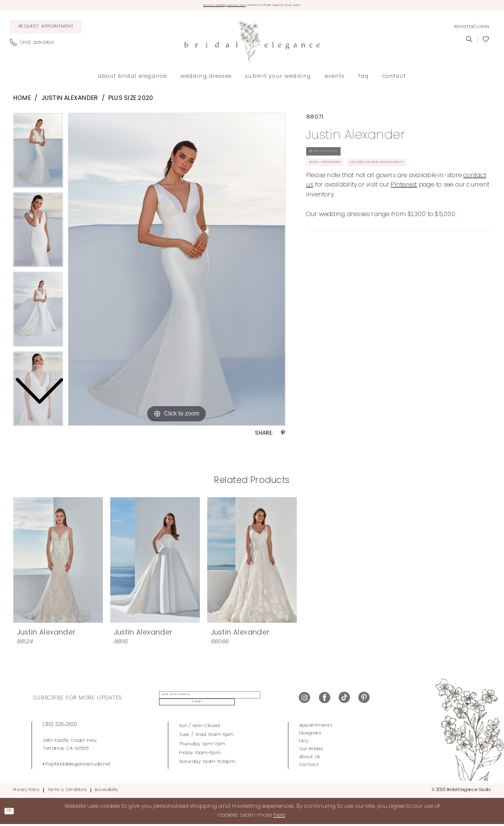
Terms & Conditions (67, 792)
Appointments (316, 727)
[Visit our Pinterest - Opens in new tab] (364, 701)
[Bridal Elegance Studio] (252, 45)
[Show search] (469, 42)
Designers (310, 735)
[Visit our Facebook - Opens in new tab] (325, 701)
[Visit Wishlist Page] (486, 42)
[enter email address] (201, 701)
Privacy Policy (26, 792)
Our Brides (311, 751)
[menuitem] (46, 30)
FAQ (304, 743)
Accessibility (107, 792)
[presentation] (58, 562)
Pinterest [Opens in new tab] (404, 204)
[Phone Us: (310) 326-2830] (35, 46)
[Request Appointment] (46, 30)
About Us (310, 759)
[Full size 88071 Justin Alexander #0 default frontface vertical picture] (177, 272)
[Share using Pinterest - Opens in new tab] (283, 437)
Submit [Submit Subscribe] (265, 701)
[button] (472, 30)
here (279, 817)
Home (22, 101)
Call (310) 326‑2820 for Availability (428, 179)
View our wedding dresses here (201, 7)
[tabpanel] (177, 272)
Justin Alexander (70, 101)
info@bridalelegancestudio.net (77, 766)
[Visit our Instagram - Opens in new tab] (304, 701)
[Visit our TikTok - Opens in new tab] (344, 701)
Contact (309, 767)
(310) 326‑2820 (60, 727)
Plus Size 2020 (131, 101)
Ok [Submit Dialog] (13, 813)
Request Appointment (339, 179)
